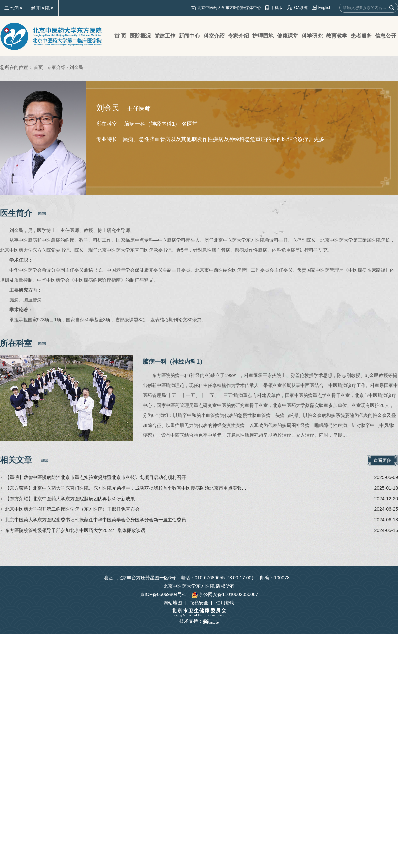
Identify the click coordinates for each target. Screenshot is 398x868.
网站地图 (173, 603)
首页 (38, 67)
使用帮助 (225, 603)
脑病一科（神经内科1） (174, 362)
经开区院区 (43, 8)
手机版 (277, 8)
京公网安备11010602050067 (225, 594)
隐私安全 (199, 603)
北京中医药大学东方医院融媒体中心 (229, 8)
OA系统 (301, 8)
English (325, 8)
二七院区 (14, 8)
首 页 (120, 36)
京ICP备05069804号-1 (163, 594)
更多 (319, 139)
